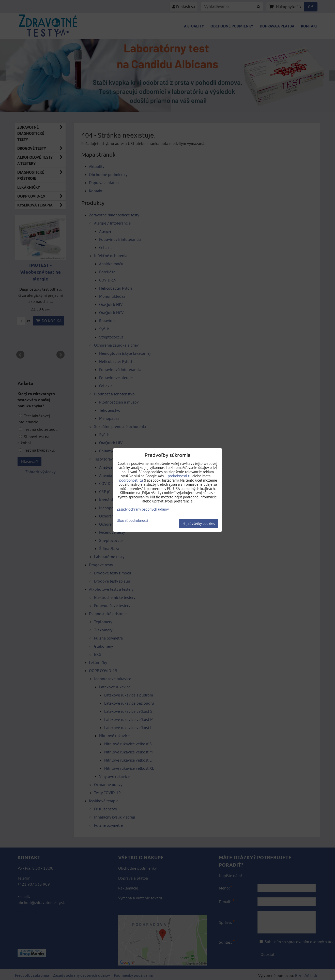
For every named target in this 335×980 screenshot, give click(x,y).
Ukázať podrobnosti (132, 521)
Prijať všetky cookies (199, 523)
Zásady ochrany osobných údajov (143, 509)
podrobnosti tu (180, 476)
